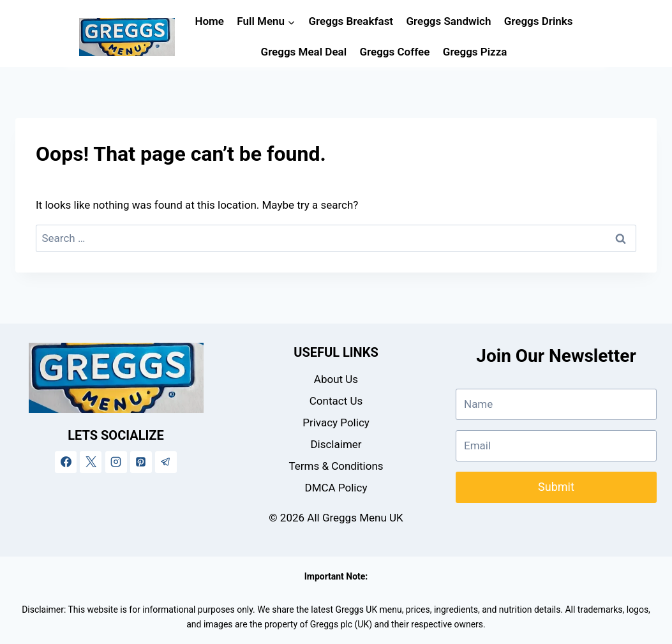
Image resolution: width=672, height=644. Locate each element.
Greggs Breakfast (351, 21)
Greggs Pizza (475, 52)
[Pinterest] (141, 462)
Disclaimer (336, 444)
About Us (336, 379)
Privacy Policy (336, 423)
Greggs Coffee (395, 52)
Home (209, 21)
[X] (91, 462)
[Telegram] (166, 462)
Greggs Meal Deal (304, 52)
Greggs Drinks (539, 21)
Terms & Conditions (336, 466)
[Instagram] (116, 462)
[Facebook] (66, 462)
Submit (556, 487)
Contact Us (336, 401)
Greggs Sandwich (448, 21)
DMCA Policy (336, 488)
